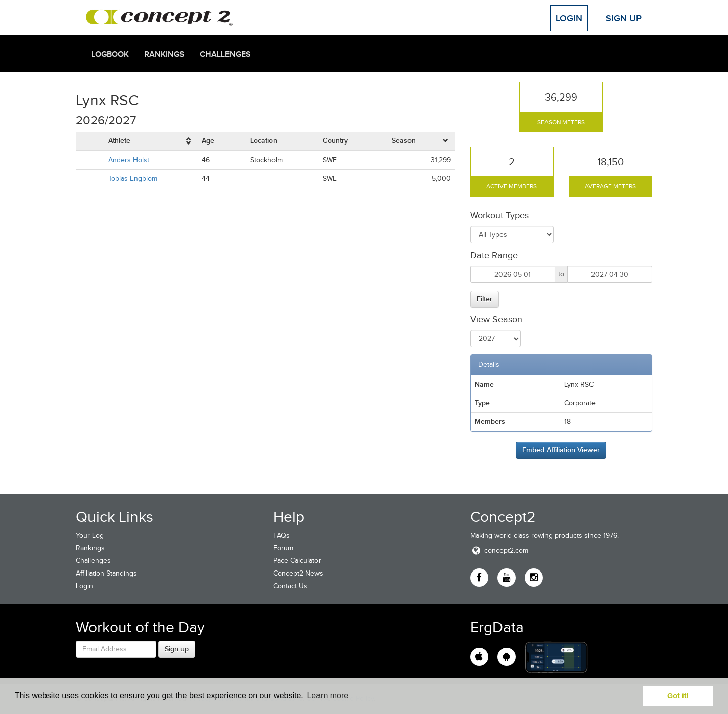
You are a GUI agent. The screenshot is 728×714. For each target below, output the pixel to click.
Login (569, 18)
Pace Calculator (297, 561)
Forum (283, 548)
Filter (485, 299)
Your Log (90, 535)
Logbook (110, 54)
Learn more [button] (328, 696)
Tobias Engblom (133, 179)
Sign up (177, 649)
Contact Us (290, 586)
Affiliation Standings (106, 573)
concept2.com (499, 551)
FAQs (281, 535)
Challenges (225, 54)
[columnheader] (151, 141)
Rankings (164, 54)
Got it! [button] (678, 696)
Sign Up (624, 18)
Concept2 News (298, 573)
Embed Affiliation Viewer (561, 450)
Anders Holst (129, 160)
